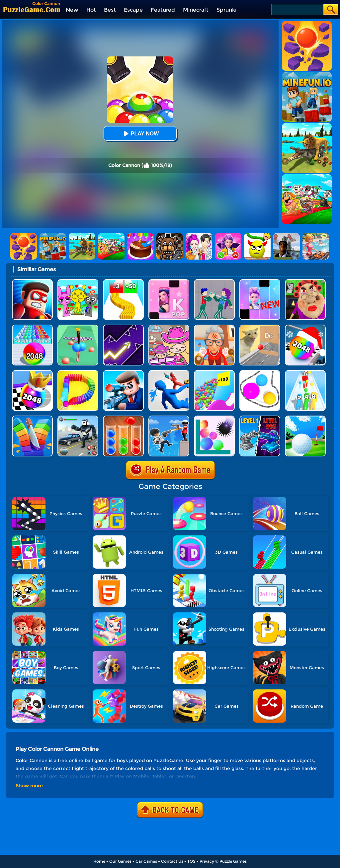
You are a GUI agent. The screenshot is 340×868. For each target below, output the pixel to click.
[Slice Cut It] (32, 418)
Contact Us (172, 861)
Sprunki (226, 10)
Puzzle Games (233, 861)
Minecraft (196, 10)
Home (99, 861)
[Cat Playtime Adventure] (214, 327)
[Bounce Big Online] (78, 327)
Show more (29, 786)
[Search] (297, 9)
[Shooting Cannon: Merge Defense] (260, 418)
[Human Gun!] (305, 373)
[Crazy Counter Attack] (169, 418)
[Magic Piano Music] (260, 282)
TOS (191, 861)
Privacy (207, 861)
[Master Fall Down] (169, 373)
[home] (32, 9)
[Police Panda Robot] (78, 418)
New (72, 10)
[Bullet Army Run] (123, 282)
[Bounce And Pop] (214, 418)
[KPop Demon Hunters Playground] (214, 282)
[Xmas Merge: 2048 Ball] (305, 327)
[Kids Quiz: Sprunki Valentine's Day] (78, 282)
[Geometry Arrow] (123, 327)
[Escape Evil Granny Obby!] (305, 282)
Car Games (146, 861)
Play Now (140, 134)
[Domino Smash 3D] (78, 373)
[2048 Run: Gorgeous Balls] (32, 327)
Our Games (120, 861)
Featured (163, 10)
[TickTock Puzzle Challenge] (260, 327)
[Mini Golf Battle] (305, 418)
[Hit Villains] (32, 282)
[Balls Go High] (214, 373)
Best (110, 10)
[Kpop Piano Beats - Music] (169, 282)
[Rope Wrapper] (260, 373)
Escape (133, 10)
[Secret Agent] (123, 373)
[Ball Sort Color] (123, 418)
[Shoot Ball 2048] (32, 373)
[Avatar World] (169, 327)
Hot (91, 10)
